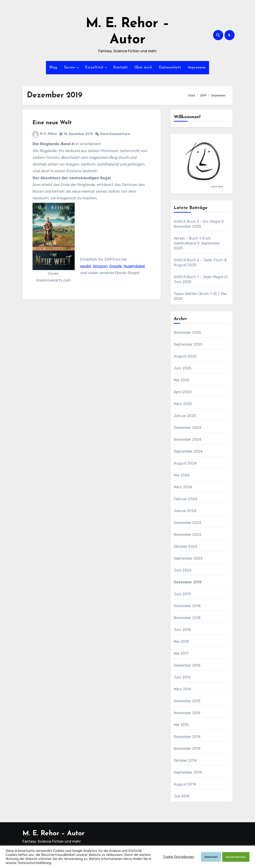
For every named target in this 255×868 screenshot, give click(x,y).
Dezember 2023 (187, 523)
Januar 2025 (185, 416)
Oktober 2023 (185, 546)
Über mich (143, 68)
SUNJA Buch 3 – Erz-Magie (197, 221)
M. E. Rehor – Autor (53, 834)
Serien (70, 68)
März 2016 (183, 689)
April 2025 (183, 392)
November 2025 (187, 333)
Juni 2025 (183, 368)
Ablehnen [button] (211, 857)
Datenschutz (170, 68)
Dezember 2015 (187, 701)
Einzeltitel (95, 68)
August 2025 (185, 356)
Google (116, 266)
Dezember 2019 (188, 582)
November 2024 (188, 439)
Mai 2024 (182, 475)
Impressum (197, 68)
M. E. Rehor (45, 134)
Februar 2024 (185, 499)
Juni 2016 (182, 677)
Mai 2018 (181, 642)
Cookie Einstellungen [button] (179, 857)
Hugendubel (134, 266)
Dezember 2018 (187, 606)
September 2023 (188, 558)
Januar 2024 (185, 511)
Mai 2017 (181, 653)
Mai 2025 (182, 380)
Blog (53, 68)
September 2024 (188, 451)
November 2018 (187, 618)
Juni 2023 (183, 570)
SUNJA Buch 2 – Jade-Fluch (199, 260)
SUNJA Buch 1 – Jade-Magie (198, 277)
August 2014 (185, 784)
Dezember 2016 (187, 665)
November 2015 (187, 713)
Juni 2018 (182, 630)
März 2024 (183, 487)
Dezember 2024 (188, 428)
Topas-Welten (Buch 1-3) (195, 294)
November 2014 (187, 749)
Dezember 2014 (187, 737)
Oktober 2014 (185, 760)
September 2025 (188, 344)
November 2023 (187, 535)
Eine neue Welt (52, 123)
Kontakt (121, 68)
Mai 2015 (181, 725)
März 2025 (183, 404)
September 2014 (188, 772)
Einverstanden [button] (236, 857)
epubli (86, 266)
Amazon (100, 266)
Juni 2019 (182, 594)
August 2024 (185, 463)
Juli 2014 (182, 796)
